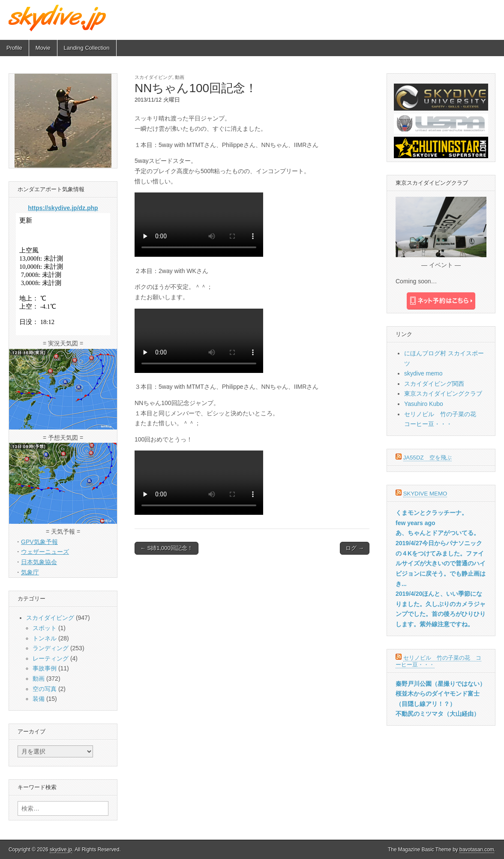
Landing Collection (87, 48)
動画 (180, 77)
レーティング (51, 658)
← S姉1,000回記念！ (166, 548)
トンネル (45, 638)
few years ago (415, 523)
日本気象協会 (39, 562)
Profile (14, 48)
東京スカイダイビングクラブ (443, 393)
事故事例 (45, 668)
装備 (39, 699)
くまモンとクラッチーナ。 (432, 513)
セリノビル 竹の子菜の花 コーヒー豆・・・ (438, 661)
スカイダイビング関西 (434, 384)
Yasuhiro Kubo (424, 404)
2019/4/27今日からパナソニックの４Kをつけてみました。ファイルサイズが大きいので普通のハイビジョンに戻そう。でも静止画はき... (441, 563)
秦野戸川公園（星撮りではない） (441, 684)
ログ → (355, 548)
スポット (45, 628)
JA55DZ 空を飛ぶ (427, 458)
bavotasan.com (477, 850)
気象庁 (30, 572)
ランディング (51, 648)
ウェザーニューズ (45, 552)
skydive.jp (61, 850)
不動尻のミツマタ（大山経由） (438, 714)
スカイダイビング (153, 77)
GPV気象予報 (39, 542)
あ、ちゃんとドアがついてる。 (438, 533)
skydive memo (423, 373)
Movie (43, 48)
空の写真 (45, 689)
